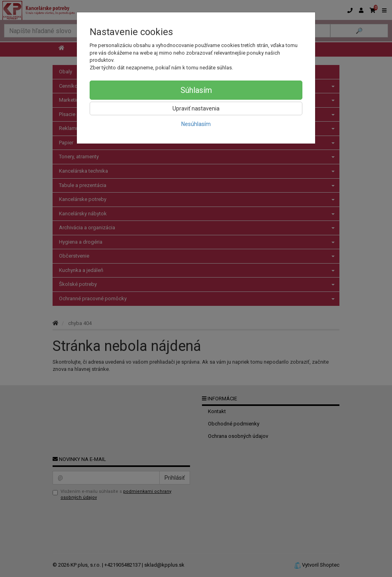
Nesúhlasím (196, 124)
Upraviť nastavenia (196, 108)
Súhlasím (196, 90)
